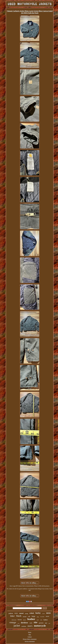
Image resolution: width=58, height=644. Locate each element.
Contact (30, 637)
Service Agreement (30, 641)
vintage (13, 622)
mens (49, 613)
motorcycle (40, 626)
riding (38, 617)
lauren (24, 620)
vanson (43, 614)
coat (41, 620)
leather (31, 619)
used (49, 623)
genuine (41, 623)
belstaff (25, 617)
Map (30, 635)
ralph (31, 623)
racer (47, 616)
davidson (24, 623)
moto (16, 613)
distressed (14, 620)
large (33, 616)
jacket (17, 626)
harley (38, 613)
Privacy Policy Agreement (30, 639)
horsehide (42, 617)
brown (20, 620)
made (18, 623)
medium (24, 626)
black (19, 616)
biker (13, 616)
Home (30, 632)
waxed (21, 613)
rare (46, 623)
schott (32, 613)
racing (26, 614)
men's (30, 626)
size (36, 622)
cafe (29, 616)
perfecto (11, 613)
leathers (46, 620)
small (38, 620)
